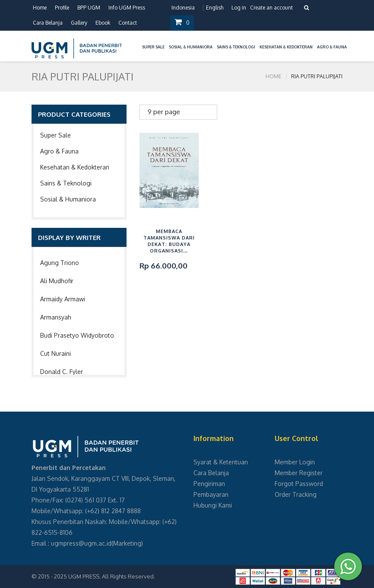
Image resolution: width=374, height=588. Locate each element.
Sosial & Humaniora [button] (191, 47)
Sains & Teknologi (66, 183)
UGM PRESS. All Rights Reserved (111, 576)
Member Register (299, 473)
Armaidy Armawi (63, 299)
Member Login (295, 462)
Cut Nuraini (55, 353)
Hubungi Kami (213, 505)
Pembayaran (211, 494)
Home (40, 8)
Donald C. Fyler (62, 372)
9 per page (164, 112)
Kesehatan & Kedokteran (75, 167)
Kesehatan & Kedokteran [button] (286, 47)
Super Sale (55, 135)
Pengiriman (209, 484)
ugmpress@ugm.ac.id (81, 543)
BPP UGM (89, 8)
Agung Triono (60, 263)
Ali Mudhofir (57, 281)
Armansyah (56, 317)
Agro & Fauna (59, 151)
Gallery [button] (79, 23)
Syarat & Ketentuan (221, 462)
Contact (128, 23)
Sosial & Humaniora (68, 199)
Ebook (103, 23)
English (215, 8)
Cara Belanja (48, 23)
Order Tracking (296, 494)
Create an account (271, 8)
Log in (239, 8)
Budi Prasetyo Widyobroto (77, 335)
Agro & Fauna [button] (332, 47)
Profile (62, 8)
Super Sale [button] (153, 47)
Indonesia (183, 8)
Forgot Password (299, 484)
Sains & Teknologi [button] (236, 47)
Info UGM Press (127, 8)
